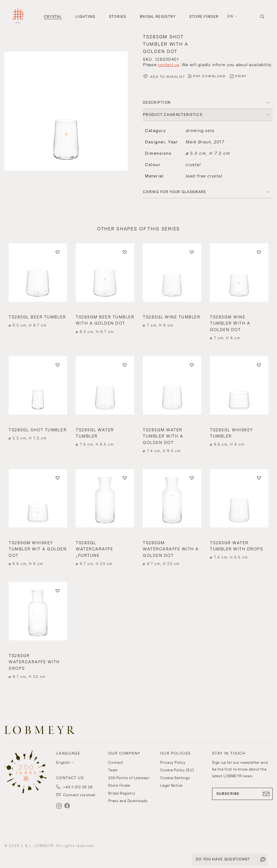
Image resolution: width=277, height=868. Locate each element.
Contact (116, 763)
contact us (169, 65)
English (63, 763)
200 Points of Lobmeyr (129, 778)
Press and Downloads (128, 801)
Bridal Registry (158, 17)
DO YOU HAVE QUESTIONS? (223, 859)
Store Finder (204, 17)
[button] (69, 112)
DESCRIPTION (157, 102)
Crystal (53, 17)
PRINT (241, 76)
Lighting (85, 17)
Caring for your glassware (175, 192)
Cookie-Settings (175, 778)
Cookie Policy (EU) (177, 770)
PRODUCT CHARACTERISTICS (173, 115)
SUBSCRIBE (242, 794)
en (230, 16)
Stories (118, 17)
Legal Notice (171, 785)
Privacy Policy (173, 763)
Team (113, 770)
